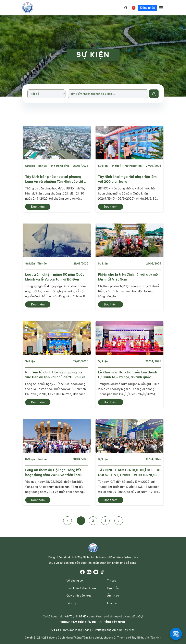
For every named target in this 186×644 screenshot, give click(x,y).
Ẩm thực (113, 596)
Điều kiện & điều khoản (82, 588)
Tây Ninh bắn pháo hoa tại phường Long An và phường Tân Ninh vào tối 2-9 (57, 179)
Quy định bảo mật (79, 596)
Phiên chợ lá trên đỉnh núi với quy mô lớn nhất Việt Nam (128, 277)
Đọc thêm (38, 207)
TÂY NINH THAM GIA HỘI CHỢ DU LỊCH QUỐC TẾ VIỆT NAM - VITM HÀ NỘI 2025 (129, 473)
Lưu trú (112, 603)
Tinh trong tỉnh (59, 166)
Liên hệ (71, 603)
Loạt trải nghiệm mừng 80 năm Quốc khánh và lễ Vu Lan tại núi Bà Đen (55, 277)
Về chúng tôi (75, 581)
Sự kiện (30, 166)
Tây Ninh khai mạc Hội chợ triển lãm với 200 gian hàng (127, 179)
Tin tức (42, 166)
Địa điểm (113, 588)
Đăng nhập (148, 8)
